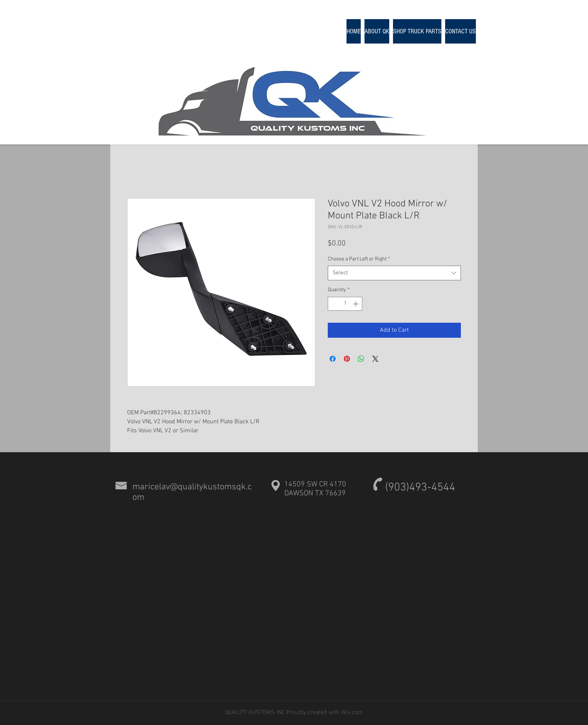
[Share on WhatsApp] (361, 359)
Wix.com (351, 713)
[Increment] (356, 304)
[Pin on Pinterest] (347, 359)
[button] (417, 31)
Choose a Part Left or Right (359, 259)
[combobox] (394, 273)
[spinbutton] (345, 304)
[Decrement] (334, 304)
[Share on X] (375, 359)
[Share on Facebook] (333, 359)
